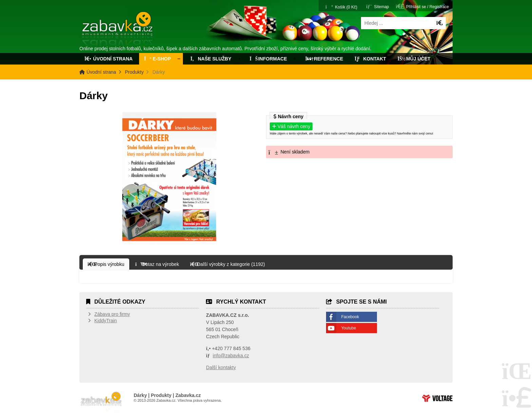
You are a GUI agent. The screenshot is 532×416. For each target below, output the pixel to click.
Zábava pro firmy (112, 314)
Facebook (350, 317)
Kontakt (370, 59)
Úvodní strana (118, 30)
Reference (324, 59)
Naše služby (210, 59)
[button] (422, 6)
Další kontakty (221, 367)
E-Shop (158, 59)
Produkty (134, 72)
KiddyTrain (106, 321)
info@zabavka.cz (231, 356)
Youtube (349, 328)
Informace (268, 59)
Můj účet (414, 59)
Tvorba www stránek (437, 398)
